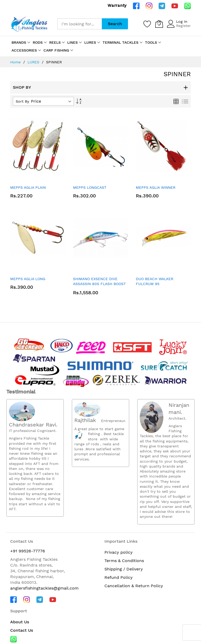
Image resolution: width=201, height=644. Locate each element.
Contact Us (22, 630)
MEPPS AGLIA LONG (28, 279)
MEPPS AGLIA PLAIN (28, 187)
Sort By (22, 101)
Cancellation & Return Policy (134, 586)
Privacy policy (119, 552)
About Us (20, 622)
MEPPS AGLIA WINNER (156, 187)
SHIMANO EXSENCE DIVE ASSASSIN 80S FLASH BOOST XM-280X (99, 284)
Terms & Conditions (124, 561)
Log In (182, 21)
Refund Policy (119, 577)
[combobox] (80, 24)
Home (16, 62)
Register (183, 26)
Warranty (117, 5)
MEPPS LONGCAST (90, 187)
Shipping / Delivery (124, 569)
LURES (34, 62)
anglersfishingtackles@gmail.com (44, 588)
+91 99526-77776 (28, 551)
